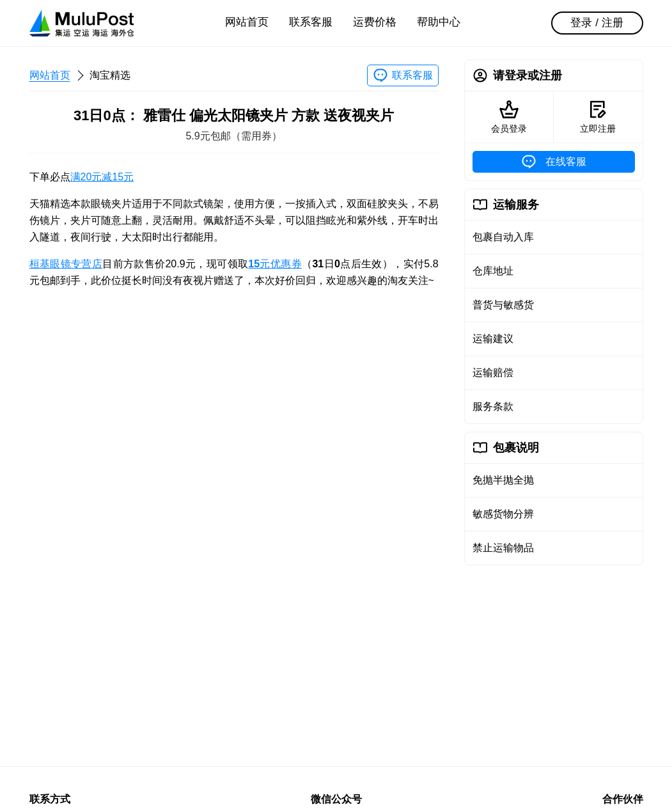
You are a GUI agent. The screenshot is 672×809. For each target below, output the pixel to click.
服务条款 (493, 406)
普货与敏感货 (503, 305)
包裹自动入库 (503, 237)
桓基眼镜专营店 (66, 264)
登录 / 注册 (597, 23)
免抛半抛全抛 (503, 480)
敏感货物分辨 (503, 514)
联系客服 (311, 22)
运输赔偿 (493, 373)
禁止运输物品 (503, 548)
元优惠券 (275, 264)
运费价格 (375, 22)
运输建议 (493, 339)
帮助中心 (439, 22)
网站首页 (247, 22)
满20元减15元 (102, 177)
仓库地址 (493, 271)
